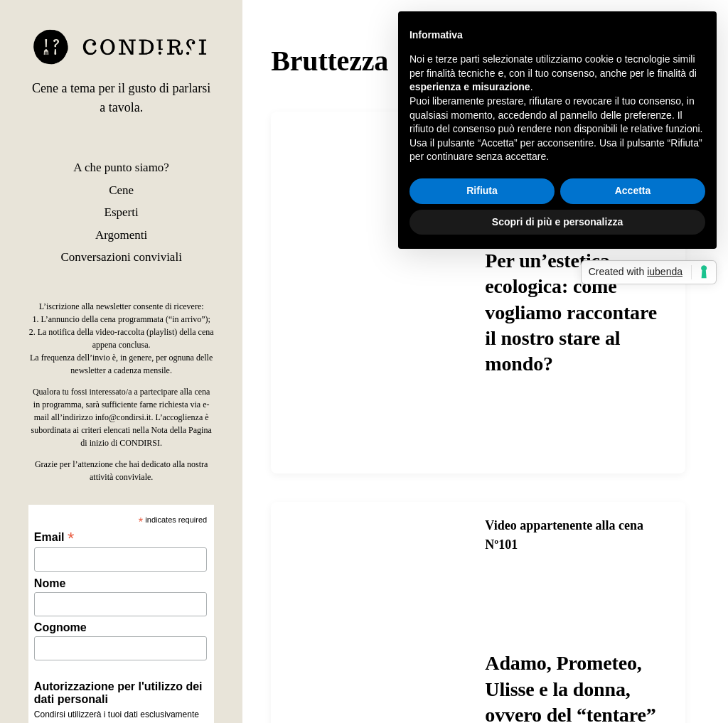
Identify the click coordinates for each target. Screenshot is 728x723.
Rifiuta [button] (482, 191)
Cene (121, 190)
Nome (50, 583)
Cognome (60, 627)
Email (54, 537)
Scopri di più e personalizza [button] (557, 222)
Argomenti (121, 235)
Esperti (122, 212)
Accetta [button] (633, 191)
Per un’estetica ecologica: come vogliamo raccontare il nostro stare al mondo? (571, 312)
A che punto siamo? (121, 167)
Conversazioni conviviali (121, 257)
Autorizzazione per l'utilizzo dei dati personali (118, 693)
